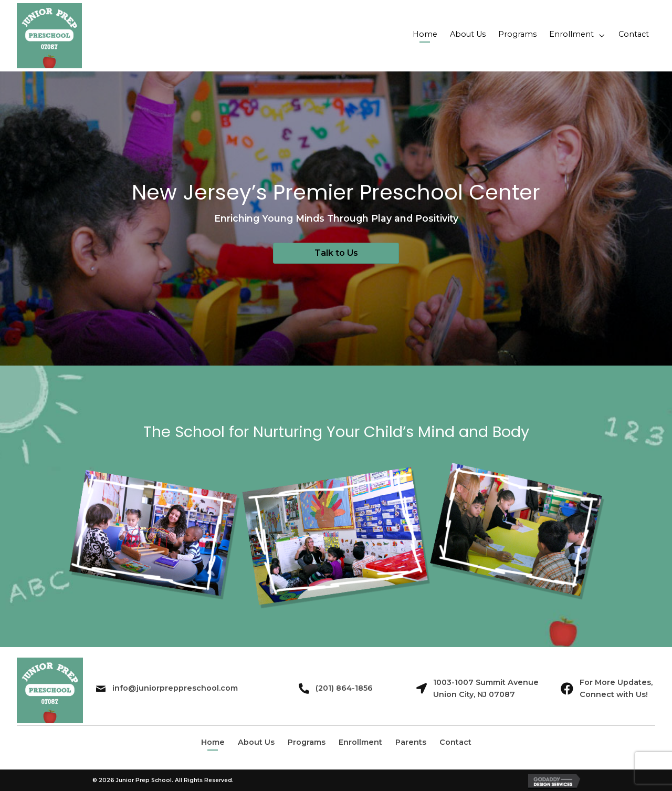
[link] (425, 35)
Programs (307, 742)
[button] (336, 253)
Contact (455, 742)
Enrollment (360, 742)
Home (213, 742)
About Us (256, 742)
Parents (411, 742)
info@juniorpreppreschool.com (175, 688)
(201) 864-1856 (344, 688)
